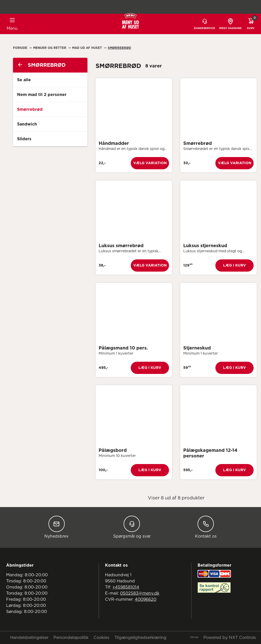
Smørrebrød (119, 48)
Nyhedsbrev (56, 527)
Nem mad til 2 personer (42, 95)
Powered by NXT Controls (230, 638)
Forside (21, 48)
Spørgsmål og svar (132, 527)
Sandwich (27, 124)
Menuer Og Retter (50, 48)
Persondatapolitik (71, 638)
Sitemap (194, 637)
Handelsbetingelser (29, 638)
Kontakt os (206, 527)
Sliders (24, 139)
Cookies (101, 638)
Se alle (24, 80)
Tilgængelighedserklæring (140, 638)
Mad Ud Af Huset (88, 48)
